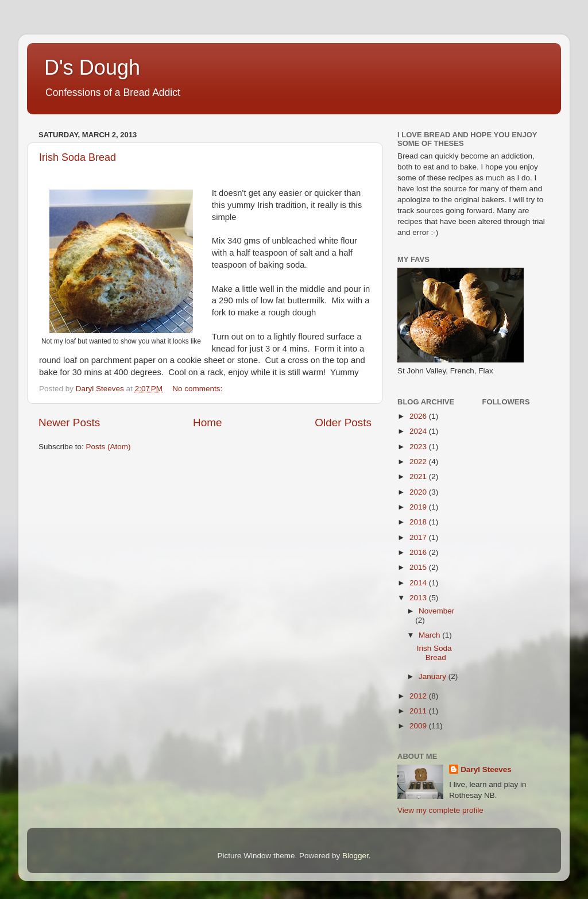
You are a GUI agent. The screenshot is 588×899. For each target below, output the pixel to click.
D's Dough (92, 67)
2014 (419, 583)
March (430, 635)
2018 (419, 522)
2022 (419, 462)
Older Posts (343, 423)
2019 (419, 507)
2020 (419, 492)
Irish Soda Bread (78, 157)
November (436, 611)
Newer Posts (69, 423)
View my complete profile (440, 810)
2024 (419, 431)
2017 (419, 537)
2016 (419, 552)
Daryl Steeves (486, 769)
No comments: (198, 389)
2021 (419, 476)
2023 (419, 447)
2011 (419, 711)
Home (207, 423)
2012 (419, 696)
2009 (419, 726)
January (434, 676)
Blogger (355, 856)
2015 (419, 567)
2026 (419, 416)
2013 (419, 598)
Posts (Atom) (109, 447)
